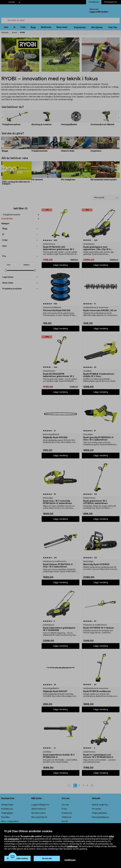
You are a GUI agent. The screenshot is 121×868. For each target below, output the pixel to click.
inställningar (72, 846)
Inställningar (70, 860)
